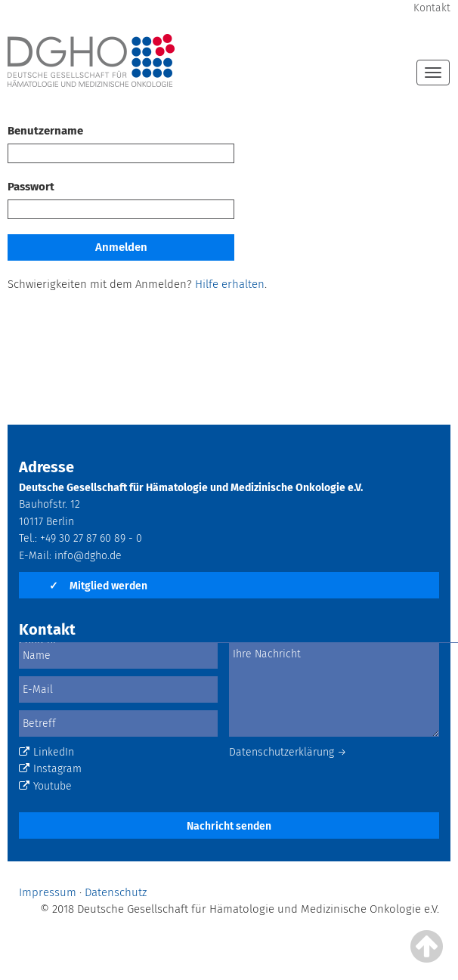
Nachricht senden (229, 826)
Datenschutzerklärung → (288, 752)
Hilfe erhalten (230, 284)
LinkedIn (46, 752)
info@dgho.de (88, 556)
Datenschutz (116, 892)
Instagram (50, 769)
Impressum (48, 892)
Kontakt (432, 8)
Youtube (45, 786)
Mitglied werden (98, 586)
